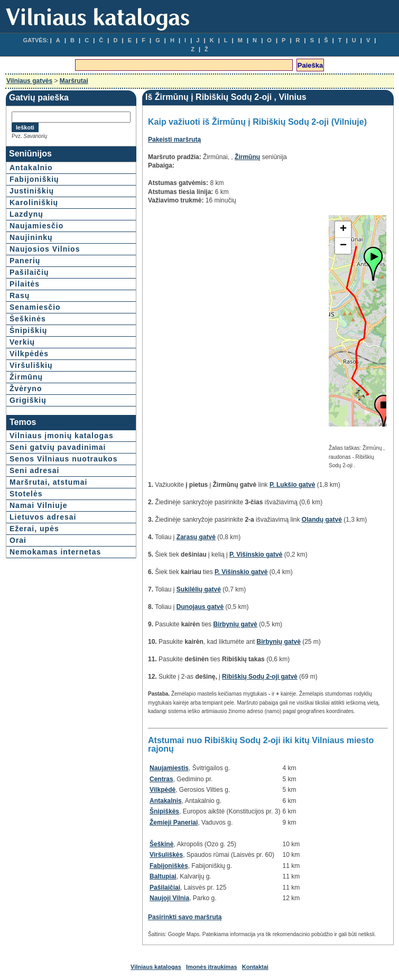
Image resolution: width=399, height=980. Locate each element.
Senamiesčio (35, 307)
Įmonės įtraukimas (212, 967)
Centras (161, 779)
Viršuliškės (166, 855)
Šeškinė (161, 844)
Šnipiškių (28, 330)
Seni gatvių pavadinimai (58, 447)
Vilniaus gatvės (29, 81)
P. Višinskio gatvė (256, 554)
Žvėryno (26, 389)
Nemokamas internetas (55, 552)
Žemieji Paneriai (174, 822)
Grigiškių (28, 400)
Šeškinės (28, 319)
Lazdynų (26, 214)
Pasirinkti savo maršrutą (185, 917)
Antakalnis (166, 801)
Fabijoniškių (34, 179)
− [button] (343, 246)
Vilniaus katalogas (156, 967)
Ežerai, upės (34, 529)
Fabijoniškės (169, 866)
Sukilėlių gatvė (199, 589)
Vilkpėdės (29, 354)
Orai (18, 540)
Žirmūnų (26, 377)
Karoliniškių (34, 202)
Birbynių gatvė (235, 624)
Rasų (20, 295)
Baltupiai (163, 876)
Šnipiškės (164, 811)
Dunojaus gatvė (200, 607)
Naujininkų (31, 237)
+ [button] (343, 229)
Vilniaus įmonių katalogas (62, 436)
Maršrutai (74, 81)
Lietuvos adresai (43, 517)
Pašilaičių (29, 272)
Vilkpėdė (163, 790)
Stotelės (26, 494)
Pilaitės (25, 284)
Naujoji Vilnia (169, 898)
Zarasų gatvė (196, 537)
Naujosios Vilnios (45, 249)
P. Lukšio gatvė (292, 485)
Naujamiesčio (36, 226)
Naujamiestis (169, 768)
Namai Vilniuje (38, 505)
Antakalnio (31, 168)
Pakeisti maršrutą (174, 140)
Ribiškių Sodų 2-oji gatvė (260, 677)
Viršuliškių (31, 365)
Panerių (25, 261)
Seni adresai (35, 470)
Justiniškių (32, 191)
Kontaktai (255, 967)
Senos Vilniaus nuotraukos (63, 459)
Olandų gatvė (322, 520)
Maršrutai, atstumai (48, 482)
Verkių (22, 342)
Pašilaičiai (165, 887)
